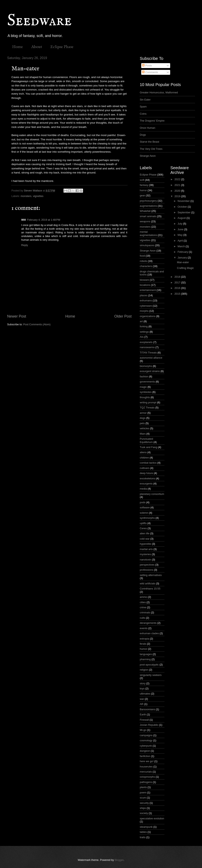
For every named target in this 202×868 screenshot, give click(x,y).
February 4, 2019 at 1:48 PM (44, 220)
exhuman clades (149, 633)
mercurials (146, 772)
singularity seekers (151, 675)
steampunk (146, 827)
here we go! (147, 761)
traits (143, 837)
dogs (143, 418)
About (37, 47)
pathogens (146, 782)
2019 (178, 196)
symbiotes (146, 392)
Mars (143, 434)
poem (143, 792)
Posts (147, 65)
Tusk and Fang (148, 447)
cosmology (146, 740)
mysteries (145, 554)
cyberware (146, 306)
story (143, 683)
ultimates (145, 694)
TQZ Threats (147, 408)
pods (143, 502)
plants (143, 787)
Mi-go (143, 730)
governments (147, 382)
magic (143, 387)
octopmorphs (147, 777)
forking (144, 326)
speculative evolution (152, 818)
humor (144, 649)
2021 (178, 185)
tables (143, 832)
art (141, 321)
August (182, 218)
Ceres (143, 528)
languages (146, 654)
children (144, 458)
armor (143, 413)
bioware (144, 280)
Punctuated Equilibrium (146, 440)
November (184, 201)
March (181, 246)
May (180, 235)
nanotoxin (145, 560)
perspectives (147, 565)
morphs (144, 311)
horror (143, 190)
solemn (144, 513)
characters (146, 266)
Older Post (123, 316)
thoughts (145, 397)
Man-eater (183, 262)
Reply (25, 245)
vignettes (38, 196)
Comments (150, 72)
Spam (143, 107)
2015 (178, 294)
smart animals (148, 216)
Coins (143, 114)
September (184, 212)
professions (147, 570)
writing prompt (148, 402)
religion (144, 670)
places (144, 295)
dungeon (145, 751)
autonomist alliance (151, 358)
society (144, 813)
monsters (26, 196)
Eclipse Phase (62, 47)
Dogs (143, 135)
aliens (143, 452)
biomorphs (146, 366)
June (181, 229)
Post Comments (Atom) (37, 324)
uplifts (143, 523)
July (180, 224)
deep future (146, 473)
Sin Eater (145, 100)
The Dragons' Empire (152, 121)
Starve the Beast (149, 142)
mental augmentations (148, 233)
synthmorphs (147, 518)
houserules (146, 767)
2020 (178, 191)
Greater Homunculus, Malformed (159, 92)
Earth (143, 714)
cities (143, 602)
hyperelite (145, 544)
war (142, 699)
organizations (148, 316)
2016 (178, 288)
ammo (143, 597)
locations (145, 285)
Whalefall (145, 211)
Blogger (119, 860)
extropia (144, 639)
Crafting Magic (185, 268)
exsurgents (146, 484)
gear (142, 195)
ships (143, 808)
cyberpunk (146, 746)
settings (144, 332)
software (145, 507)
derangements (148, 623)
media (143, 489)
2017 (178, 282)
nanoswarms (147, 347)
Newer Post (17, 316)
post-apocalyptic (149, 665)
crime (143, 607)
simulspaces (147, 245)
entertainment (148, 290)
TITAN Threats (148, 353)
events (144, 628)
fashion (144, 376)
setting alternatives (151, 575)
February (183, 252)
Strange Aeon (148, 156)
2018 (178, 277)
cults (142, 618)
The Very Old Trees (151, 149)
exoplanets (146, 342)
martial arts (146, 549)
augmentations (148, 206)
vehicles (145, 428)
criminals (145, 612)
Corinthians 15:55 (150, 589)
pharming (145, 659)
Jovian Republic (149, 725)
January (183, 258)
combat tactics (148, 463)
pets (142, 423)
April (180, 241)
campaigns (146, 735)
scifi (142, 180)
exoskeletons (147, 478)
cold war (145, 539)
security (144, 803)
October (183, 207)
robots (143, 261)
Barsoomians (147, 709)
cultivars (145, 468)
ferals (143, 644)
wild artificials (148, 583)
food (142, 256)
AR (142, 704)
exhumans (146, 300)
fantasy (144, 185)
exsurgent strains (150, 371)
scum (143, 798)
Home (17, 47)
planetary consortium (152, 494)
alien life (145, 533)
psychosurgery (148, 201)
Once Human (148, 128)
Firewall (144, 720)
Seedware (39, 21)
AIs (142, 337)
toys (142, 688)
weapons (145, 221)
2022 (178, 179)
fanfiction (145, 756)
